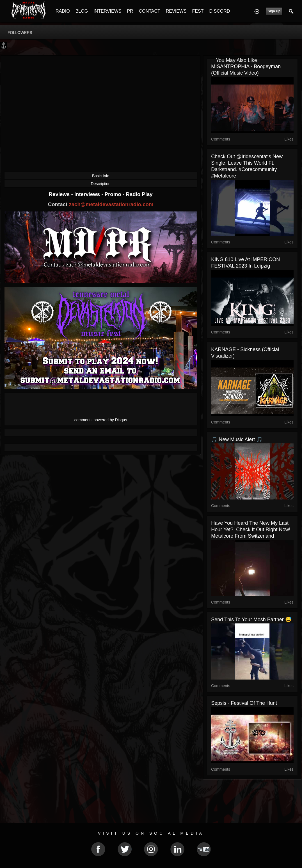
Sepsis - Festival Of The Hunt (244, 703)
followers (20, 33)
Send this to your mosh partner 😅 (251, 620)
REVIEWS (176, 11)
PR (130, 11)
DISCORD (219, 11)
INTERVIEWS (107, 11)
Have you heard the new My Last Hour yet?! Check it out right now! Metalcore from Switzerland (251, 529)
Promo (114, 194)
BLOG (82, 11)
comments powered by (101, 420)
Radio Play (139, 194)
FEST (198, 11)
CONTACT (150, 11)
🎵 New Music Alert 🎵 (237, 439)
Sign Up (274, 11)
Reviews (60, 194)
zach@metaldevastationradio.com (111, 204)
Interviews (88, 194)
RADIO (63, 11)
